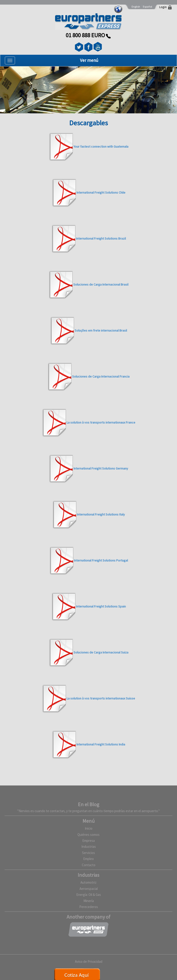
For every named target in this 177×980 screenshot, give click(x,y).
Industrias (89, 847)
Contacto (89, 865)
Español (147, 7)
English (136, 7)
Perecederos (89, 907)
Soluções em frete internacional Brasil (101, 330)
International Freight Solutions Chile (101, 192)
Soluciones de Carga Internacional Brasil (101, 284)
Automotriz (88, 882)
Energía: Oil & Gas (89, 895)
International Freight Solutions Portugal (101, 560)
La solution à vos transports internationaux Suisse (101, 698)
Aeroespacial (89, 889)
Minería (89, 901)
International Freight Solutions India (101, 744)
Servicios (88, 853)
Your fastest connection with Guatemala (101, 146)
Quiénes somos (88, 835)
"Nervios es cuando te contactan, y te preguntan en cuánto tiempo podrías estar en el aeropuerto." (88, 811)
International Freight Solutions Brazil (101, 238)
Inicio (89, 828)
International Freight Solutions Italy (101, 514)
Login (163, 7)
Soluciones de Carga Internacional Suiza (101, 652)
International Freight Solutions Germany (101, 468)
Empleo (88, 859)
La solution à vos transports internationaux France (101, 422)
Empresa (88, 841)
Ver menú (89, 60)
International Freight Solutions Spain (101, 606)
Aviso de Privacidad (89, 961)
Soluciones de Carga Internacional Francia (101, 376)
